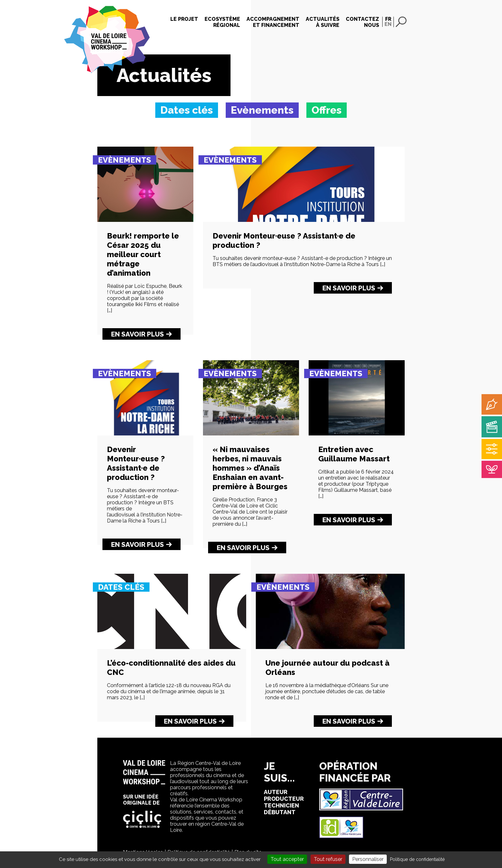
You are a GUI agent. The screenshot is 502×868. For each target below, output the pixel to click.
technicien (281, 805)
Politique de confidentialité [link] (417, 859)
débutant (280, 812)
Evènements (125, 160)
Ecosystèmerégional (222, 22)
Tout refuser (328, 859)
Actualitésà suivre (323, 22)
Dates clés (121, 587)
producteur (284, 799)
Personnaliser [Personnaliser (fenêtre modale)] (368, 859)
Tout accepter (287, 859)
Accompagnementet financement (273, 22)
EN (388, 24)
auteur (276, 792)
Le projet (184, 19)
